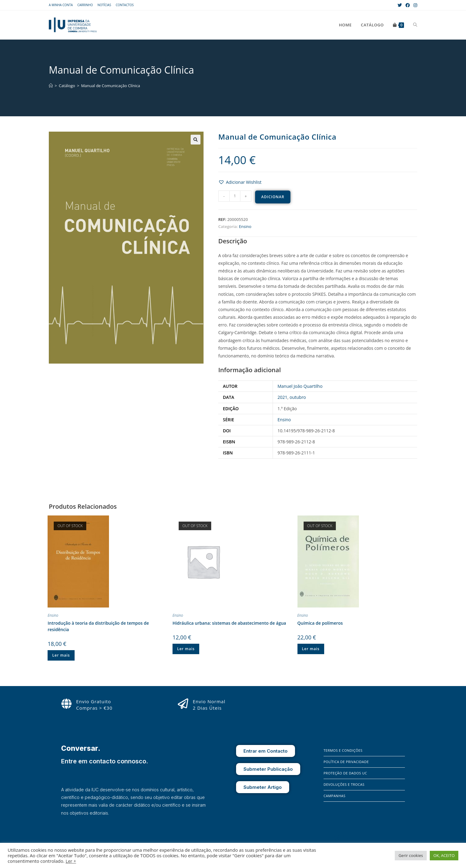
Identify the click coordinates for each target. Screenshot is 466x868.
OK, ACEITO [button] (444, 855)
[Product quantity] (235, 196)
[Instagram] (337, 837)
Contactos (125, 5)
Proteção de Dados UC (345, 773)
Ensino (245, 226)
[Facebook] (328, 837)
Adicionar (273, 197)
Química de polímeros (320, 623)
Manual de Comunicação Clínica (111, 86)
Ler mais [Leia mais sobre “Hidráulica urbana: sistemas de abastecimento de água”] (186, 649)
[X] (346, 837)
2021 (282, 397)
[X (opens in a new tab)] (400, 5)
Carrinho (85, 5)
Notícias (104, 5)
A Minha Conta (61, 5)
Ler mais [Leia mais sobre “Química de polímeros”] (311, 649)
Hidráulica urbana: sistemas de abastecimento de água (229, 623)
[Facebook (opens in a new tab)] (408, 5)
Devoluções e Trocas (344, 784)
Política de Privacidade (346, 762)
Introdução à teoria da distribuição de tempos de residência (98, 626)
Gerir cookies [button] (411, 855)
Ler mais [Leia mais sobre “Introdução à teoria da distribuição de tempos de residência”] (61, 655)
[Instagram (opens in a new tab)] (414, 5)
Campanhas (334, 796)
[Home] (51, 86)
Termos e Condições (343, 750)
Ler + (71, 861)
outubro (298, 397)
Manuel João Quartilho (300, 386)
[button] (240, 182)
